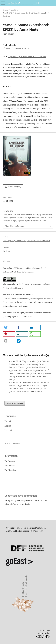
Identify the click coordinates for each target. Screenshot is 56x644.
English (8, 426)
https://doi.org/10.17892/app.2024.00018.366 (27, 57)
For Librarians (10, 470)
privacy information (13, 504)
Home (5, 10)
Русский (8, 430)
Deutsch (8, 421)
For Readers (10, 461)
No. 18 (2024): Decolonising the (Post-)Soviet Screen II (25, 13)
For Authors (9, 466)
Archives (15, 10)
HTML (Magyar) (14, 187)
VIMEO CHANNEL (13, 443)
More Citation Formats (15, 226)
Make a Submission (15, 403)
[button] (9, 327)
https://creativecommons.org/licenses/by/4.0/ (26, 298)
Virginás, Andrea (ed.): (29, 364)
